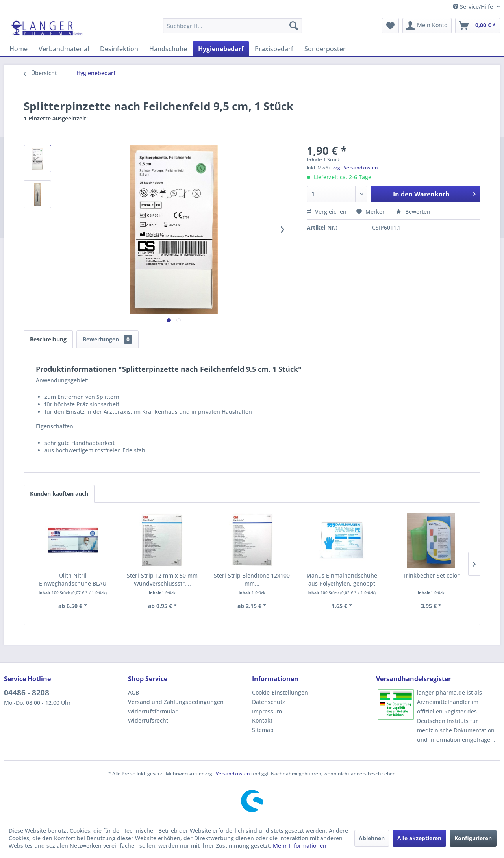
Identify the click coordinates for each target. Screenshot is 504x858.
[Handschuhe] (168, 49)
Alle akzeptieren (419, 838)
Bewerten (413, 212)
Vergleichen (327, 212)
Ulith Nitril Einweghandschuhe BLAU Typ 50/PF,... (73, 580)
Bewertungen (107, 339)
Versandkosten (233, 774)
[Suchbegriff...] (233, 26)
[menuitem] (233, 26)
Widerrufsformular (153, 711)
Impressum (267, 711)
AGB (133, 692)
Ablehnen (372, 838)
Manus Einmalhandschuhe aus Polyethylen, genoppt (342, 579)
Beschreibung (48, 339)
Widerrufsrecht (148, 720)
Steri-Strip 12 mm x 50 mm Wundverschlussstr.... (162, 579)
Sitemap (263, 730)
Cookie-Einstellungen (280, 692)
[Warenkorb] (478, 26)
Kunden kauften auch (59, 494)
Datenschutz (269, 702)
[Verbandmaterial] (64, 49)
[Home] (19, 49)
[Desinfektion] (119, 49)
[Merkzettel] (390, 26)
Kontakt (262, 720)
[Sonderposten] (326, 49)
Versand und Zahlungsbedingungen (176, 702)
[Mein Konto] (427, 26)
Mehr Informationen (300, 846)
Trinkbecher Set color (431, 575)
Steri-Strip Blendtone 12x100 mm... (252, 579)
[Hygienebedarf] (221, 49)
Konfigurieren (473, 838)
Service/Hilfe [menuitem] (474, 6)
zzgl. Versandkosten (355, 168)
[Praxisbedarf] (274, 49)
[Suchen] (294, 26)
